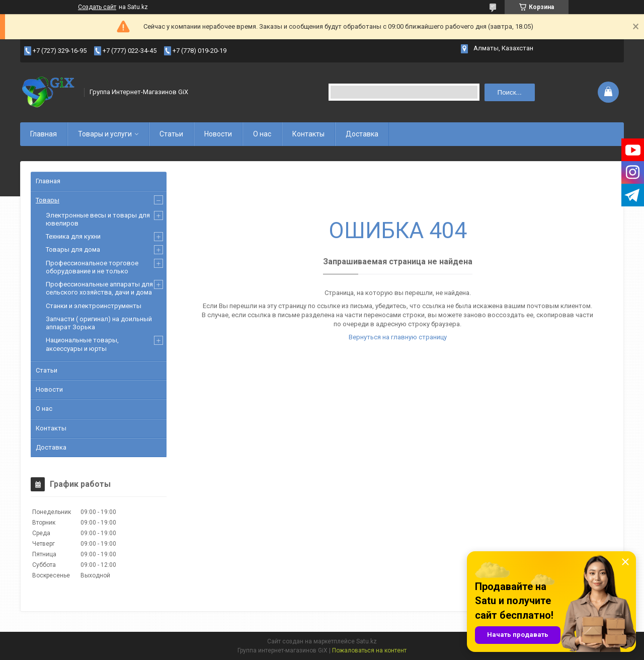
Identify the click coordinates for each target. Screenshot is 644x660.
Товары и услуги (105, 134)
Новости (218, 134)
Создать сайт (97, 7)
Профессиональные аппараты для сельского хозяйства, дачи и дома (99, 288)
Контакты (308, 134)
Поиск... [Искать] (510, 92)
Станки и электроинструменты (94, 306)
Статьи (171, 134)
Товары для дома (73, 249)
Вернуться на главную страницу (398, 337)
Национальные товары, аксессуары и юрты (82, 344)
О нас (262, 134)
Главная (44, 134)
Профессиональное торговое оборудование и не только (92, 267)
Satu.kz (367, 641)
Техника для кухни (73, 236)
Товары (48, 200)
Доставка (362, 134)
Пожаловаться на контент (369, 650)
